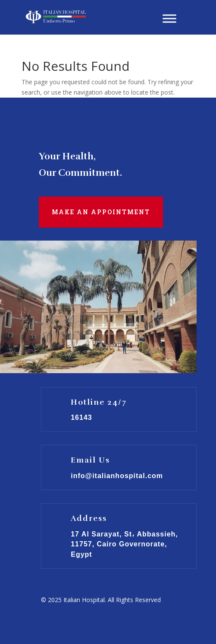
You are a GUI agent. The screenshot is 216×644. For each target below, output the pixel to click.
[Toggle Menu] (169, 18)
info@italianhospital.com (117, 476)
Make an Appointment (101, 212)
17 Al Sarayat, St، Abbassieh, (124, 534)
